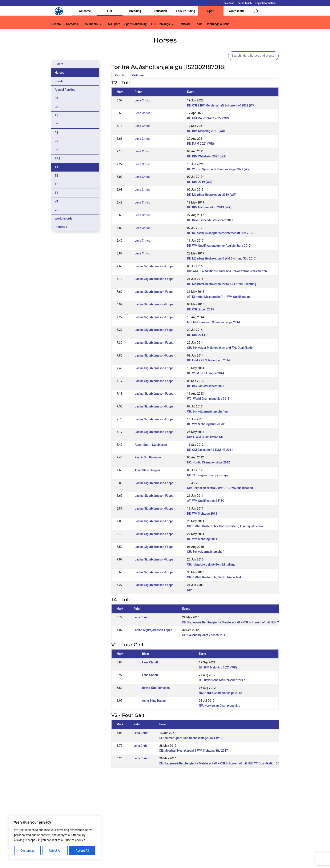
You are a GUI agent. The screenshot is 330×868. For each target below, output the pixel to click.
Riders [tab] (59, 64)
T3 (57, 184)
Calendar (229, 3)
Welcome (85, 11)
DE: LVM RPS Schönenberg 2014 (208, 360)
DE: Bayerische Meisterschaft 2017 (210, 220)
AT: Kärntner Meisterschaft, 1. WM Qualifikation (218, 297)
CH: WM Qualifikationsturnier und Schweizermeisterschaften (227, 271)
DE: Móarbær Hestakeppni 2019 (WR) (212, 195)
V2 (57, 210)
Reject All (55, 851)
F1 (56, 116)
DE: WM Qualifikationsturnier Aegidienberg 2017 (219, 246)
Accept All (82, 851)
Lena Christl (143, 100)
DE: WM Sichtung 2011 (202, 514)
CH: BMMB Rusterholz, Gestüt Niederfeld (214, 577)
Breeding (135, 11)
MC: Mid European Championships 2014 (214, 322)
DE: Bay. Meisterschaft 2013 (206, 386)
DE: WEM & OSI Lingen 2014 (206, 373)
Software (185, 24)
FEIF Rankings (160, 24)
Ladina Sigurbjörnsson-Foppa (154, 266)
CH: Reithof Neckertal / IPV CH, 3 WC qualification (220, 488)
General (56, 24)
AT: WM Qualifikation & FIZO (206, 501)
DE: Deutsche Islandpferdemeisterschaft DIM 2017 (220, 233)
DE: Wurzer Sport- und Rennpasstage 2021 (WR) (219, 169)
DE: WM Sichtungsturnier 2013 (207, 424)
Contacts (72, 24)
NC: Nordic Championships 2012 (209, 462)
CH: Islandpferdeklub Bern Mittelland (211, 564)
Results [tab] (120, 75)
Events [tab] (59, 81)
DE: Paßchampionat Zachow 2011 (205, 635)
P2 (57, 141)
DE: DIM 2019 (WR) (200, 182)
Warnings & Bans (218, 24)
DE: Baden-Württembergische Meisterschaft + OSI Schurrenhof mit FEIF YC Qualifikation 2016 (244, 622)
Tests (199, 24)
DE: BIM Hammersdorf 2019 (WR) (209, 207)
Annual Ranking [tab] (65, 90)
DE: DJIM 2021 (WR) (200, 144)
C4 (57, 98)
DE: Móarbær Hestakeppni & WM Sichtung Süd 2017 (221, 258)
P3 (57, 150)
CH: (190, 590)
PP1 (57, 158)
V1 (57, 201)
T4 (57, 193)
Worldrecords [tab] (64, 218)
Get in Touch (245, 3)
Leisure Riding (186, 11)
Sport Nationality (135, 24)
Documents (90, 24)
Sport (211, 11)
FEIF (110, 11)
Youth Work (236, 11)
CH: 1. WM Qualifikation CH (205, 437)
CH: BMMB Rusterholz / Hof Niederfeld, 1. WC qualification (226, 526)
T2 (57, 176)
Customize (27, 851)
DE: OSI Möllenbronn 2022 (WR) (208, 118)
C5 (57, 107)
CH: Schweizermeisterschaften (207, 411)
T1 (57, 167)
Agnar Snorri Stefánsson (151, 445)
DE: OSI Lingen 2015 (200, 309)
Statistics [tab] (61, 227)
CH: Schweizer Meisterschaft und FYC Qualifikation (221, 348)
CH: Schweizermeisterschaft (206, 552)
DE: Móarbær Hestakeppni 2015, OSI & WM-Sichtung (222, 284)
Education (160, 11)
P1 (57, 133)
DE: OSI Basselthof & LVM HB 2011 (210, 450)
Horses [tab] (59, 73)
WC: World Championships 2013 (208, 399)
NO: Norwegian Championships (208, 475)
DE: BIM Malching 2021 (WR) (206, 131)
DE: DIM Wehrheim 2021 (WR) (207, 156)
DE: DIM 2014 (196, 335)
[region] (55, 837)
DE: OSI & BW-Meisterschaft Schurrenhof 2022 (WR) (221, 105)
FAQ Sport (113, 24)
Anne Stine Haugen (147, 470)
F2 (56, 124)
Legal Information (265, 3)
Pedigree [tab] (138, 75)
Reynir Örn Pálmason (148, 457)
